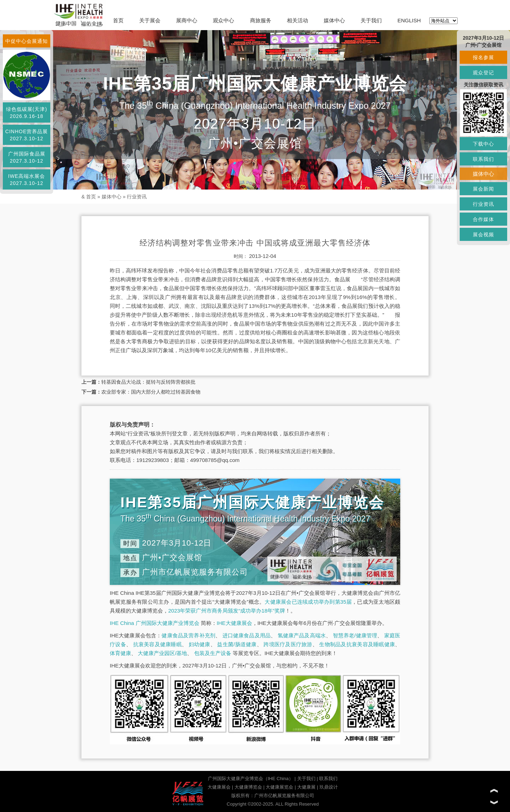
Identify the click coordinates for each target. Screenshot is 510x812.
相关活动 (297, 20)
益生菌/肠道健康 (237, 644)
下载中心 (483, 144)
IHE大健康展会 (234, 623)
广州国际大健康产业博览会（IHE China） (251, 779)
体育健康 (120, 653)
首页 (118, 20)
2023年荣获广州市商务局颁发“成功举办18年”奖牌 (227, 611)
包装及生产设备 (213, 653)
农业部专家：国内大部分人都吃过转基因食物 (151, 392)
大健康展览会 (279, 787)
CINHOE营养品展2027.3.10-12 (27, 135)
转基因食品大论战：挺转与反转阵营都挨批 (148, 382)
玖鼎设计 (329, 787)
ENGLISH (409, 20)
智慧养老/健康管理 (355, 635)
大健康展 (306, 787)
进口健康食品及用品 (246, 635)
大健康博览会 (248, 787)
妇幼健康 (200, 644)
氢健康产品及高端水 (302, 635)
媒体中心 (334, 20)
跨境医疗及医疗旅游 (288, 644)
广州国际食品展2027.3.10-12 (27, 157)
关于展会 (150, 20)
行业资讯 (137, 197)
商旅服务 (261, 20)
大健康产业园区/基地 (162, 653)
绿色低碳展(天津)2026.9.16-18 (27, 113)
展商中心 (187, 20)
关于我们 (371, 20)
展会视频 (483, 235)
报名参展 (483, 57)
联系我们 (328, 779)
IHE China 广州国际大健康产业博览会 (155, 623)
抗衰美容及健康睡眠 (157, 644)
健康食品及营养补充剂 (188, 635)
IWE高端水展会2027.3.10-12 (27, 180)
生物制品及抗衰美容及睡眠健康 (357, 644)
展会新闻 (483, 189)
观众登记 (483, 73)
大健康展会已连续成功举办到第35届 (308, 602)
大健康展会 (219, 787)
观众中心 (223, 20)
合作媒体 (483, 219)
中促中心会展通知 (27, 41)
